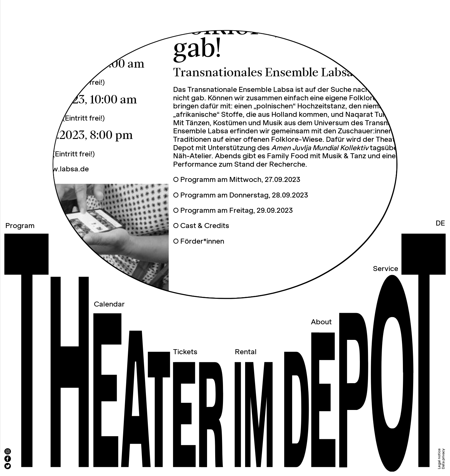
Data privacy (443, 459)
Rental (246, 352)
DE (440, 224)
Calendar (109, 305)
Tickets (185, 352)
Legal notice (439, 459)
